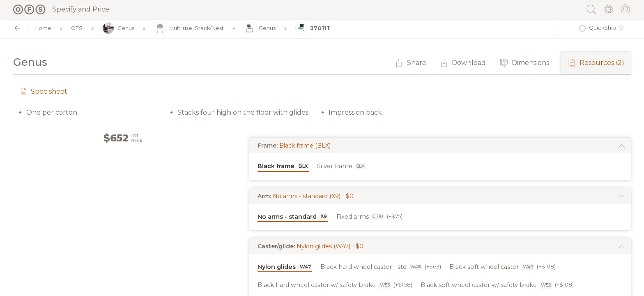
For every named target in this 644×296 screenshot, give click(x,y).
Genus (118, 29)
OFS (77, 28)
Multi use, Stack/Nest (189, 29)
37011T (313, 29)
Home (43, 28)
